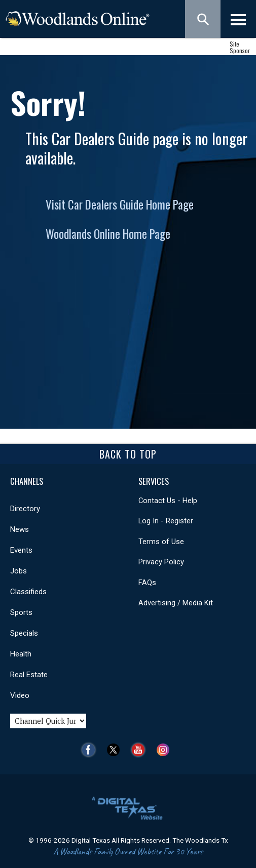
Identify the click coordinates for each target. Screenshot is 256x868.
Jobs (19, 571)
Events (21, 550)
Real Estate (29, 675)
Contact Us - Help (168, 501)
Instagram (166, 750)
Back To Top (128, 454)
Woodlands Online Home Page (108, 234)
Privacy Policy (161, 562)
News (20, 529)
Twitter (116, 750)
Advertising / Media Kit (176, 603)
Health (21, 654)
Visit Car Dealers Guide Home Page (120, 204)
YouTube (141, 750)
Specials (24, 633)
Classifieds (28, 592)
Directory (25, 509)
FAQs (147, 583)
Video (20, 695)
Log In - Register (166, 521)
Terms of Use (161, 542)
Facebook (91, 750)
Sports (21, 612)
